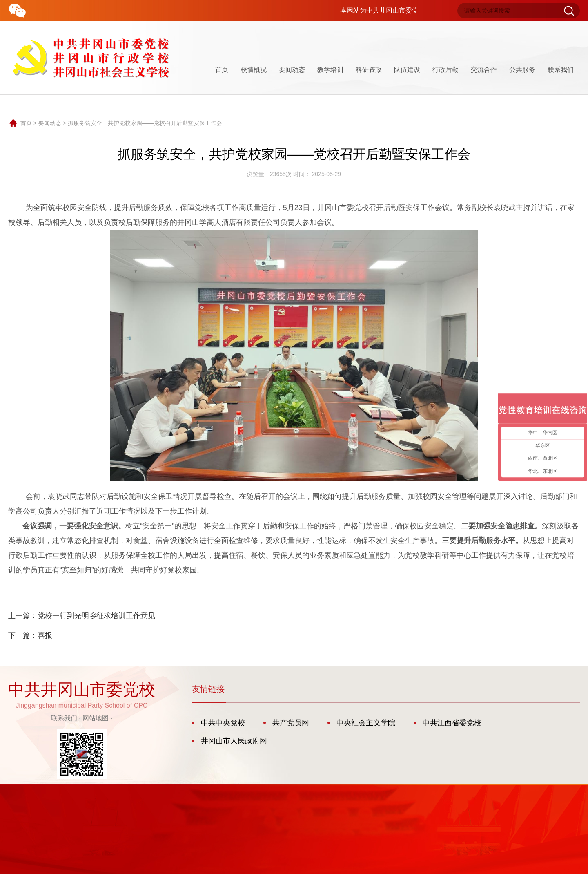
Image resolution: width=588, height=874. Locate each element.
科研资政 (369, 70)
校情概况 (254, 70)
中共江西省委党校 (452, 723)
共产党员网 (291, 723)
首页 (222, 70)
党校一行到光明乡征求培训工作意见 (96, 616)
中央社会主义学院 (366, 723)
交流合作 (484, 70)
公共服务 (522, 70)
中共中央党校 (223, 723)
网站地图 (96, 718)
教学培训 (330, 70)
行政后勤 (445, 70)
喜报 (45, 635)
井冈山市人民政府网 (234, 741)
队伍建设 (407, 70)
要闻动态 (292, 70)
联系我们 (561, 70)
